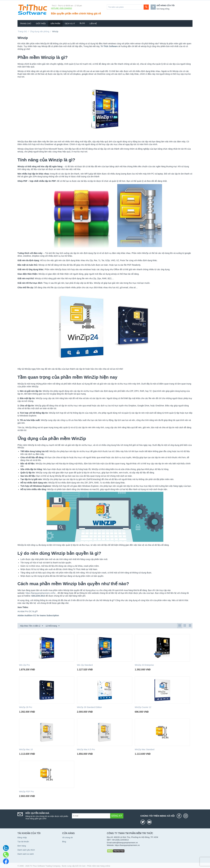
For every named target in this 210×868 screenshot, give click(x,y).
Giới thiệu (41, 24)
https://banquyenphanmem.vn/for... (41, 593)
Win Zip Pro (24, 665)
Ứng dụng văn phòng (40, 31)
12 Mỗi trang (52, 626)
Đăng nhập (22, 837)
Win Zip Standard (85, 665)
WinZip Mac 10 (26, 749)
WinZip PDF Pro (26, 792)
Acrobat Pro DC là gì (27, 611)
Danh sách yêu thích (26, 850)
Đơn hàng (22, 846)
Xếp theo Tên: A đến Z (32, 626)
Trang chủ (26, 24)
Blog (82, 23)
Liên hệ (93, 24)
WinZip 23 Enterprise (144, 665)
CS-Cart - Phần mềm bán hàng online (94, 866)
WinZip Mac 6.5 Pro (86, 749)
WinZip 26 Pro (26, 707)
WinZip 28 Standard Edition (89, 707)
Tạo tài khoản (23, 842)
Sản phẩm (55, 24)
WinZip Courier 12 (143, 707)
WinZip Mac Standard (145, 749)
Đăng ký (117, 816)
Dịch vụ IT (70, 24)
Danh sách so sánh (26, 854)
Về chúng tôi (67, 837)
